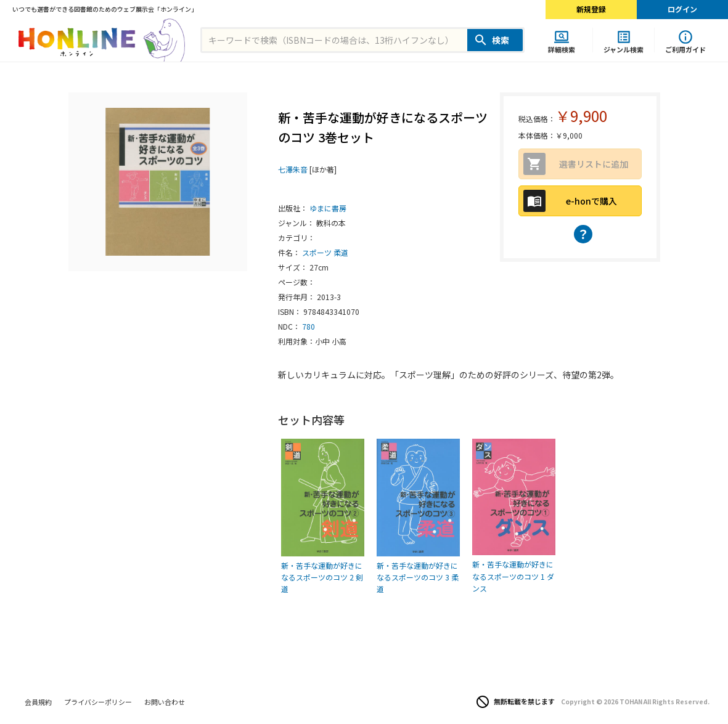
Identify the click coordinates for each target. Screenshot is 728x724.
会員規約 (38, 702)
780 (309, 326)
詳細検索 (562, 49)
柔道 (341, 252)
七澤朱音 (293, 169)
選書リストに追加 (594, 164)
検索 (501, 40)
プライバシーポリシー (98, 702)
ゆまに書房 (328, 208)
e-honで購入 (591, 201)
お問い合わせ (165, 702)
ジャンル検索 (624, 49)
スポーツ (317, 252)
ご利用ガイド (685, 49)
